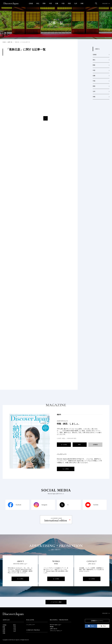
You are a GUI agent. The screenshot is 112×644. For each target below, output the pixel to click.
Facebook (18, 505)
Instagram (44, 505)
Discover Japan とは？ (56, 625)
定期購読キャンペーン (97, 621)
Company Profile (33, 630)
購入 (80, 445)
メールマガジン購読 (56, 602)
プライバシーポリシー (56, 631)
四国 (69, 3)
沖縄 (82, 3)
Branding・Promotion (59, 620)
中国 (63, 3)
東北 (38, 3)
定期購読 (95, 445)
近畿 (57, 3)
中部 (50, 3)
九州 (76, 3)
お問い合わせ (54, 629)
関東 (44, 3)
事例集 (52, 627)
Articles (6, 620)
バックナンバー (31, 625)
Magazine (30, 620)
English (106, 4)
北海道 (31, 3)
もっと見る (64, 445)
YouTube (96, 505)
